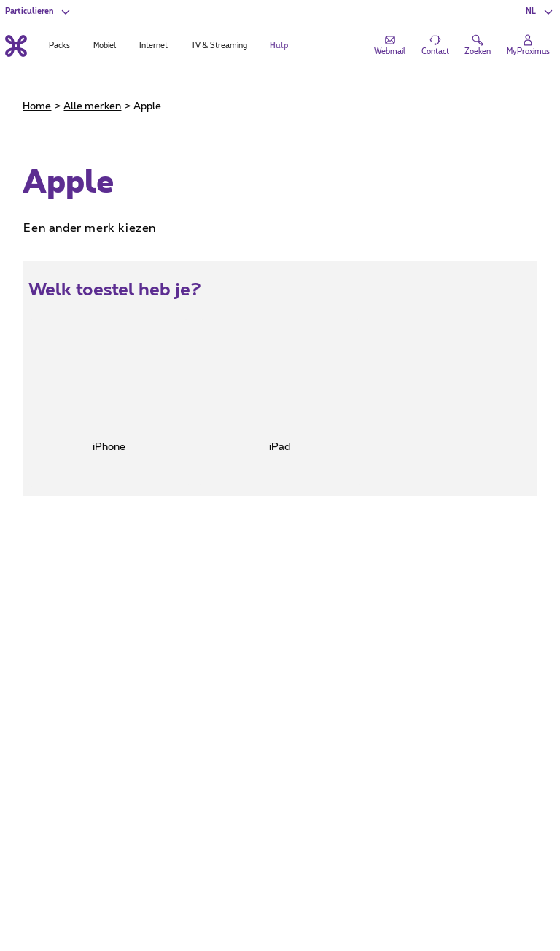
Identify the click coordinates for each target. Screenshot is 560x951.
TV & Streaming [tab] (219, 46)
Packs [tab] (59, 46)
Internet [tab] (153, 46)
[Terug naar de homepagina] (16, 46)
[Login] (528, 46)
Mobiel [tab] (105, 46)
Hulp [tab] (279, 46)
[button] (540, 12)
